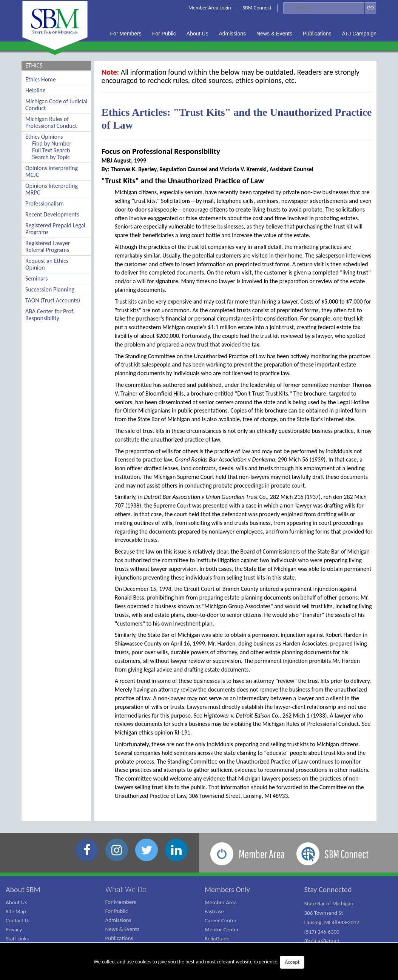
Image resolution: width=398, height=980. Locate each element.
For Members (121, 902)
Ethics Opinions (44, 137)
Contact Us (18, 920)
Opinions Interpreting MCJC (52, 171)
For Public (117, 911)
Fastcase (214, 911)
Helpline (35, 90)
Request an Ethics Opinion (47, 264)
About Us (16, 902)
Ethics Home (41, 79)
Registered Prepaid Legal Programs (55, 229)
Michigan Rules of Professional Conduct (51, 122)
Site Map (16, 911)
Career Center (221, 920)
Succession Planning (50, 289)
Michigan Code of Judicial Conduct (56, 105)
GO (370, 8)
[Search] (324, 8)
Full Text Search (51, 150)
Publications (119, 938)
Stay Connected (328, 890)
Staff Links (17, 939)
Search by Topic (51, 157)
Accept (292, 962)
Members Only (227, 890)
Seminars (36, 278)
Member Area (221, 902)
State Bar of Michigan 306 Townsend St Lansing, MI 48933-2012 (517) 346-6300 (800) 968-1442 (332, 922)
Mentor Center (222, 929)
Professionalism (45, 203)
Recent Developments (52, 214)
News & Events (122, 929)
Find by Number (52, 143)
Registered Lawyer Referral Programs (48, 246)
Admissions (118, 920)
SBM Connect (257, 8)
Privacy (14, 929)
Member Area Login (210, 8)
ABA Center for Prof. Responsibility (50, 315)
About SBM (23, 890)
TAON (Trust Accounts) (53, 300)
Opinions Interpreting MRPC (52, 189)
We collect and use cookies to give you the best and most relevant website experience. (199, 962)
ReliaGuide (217, 939)
